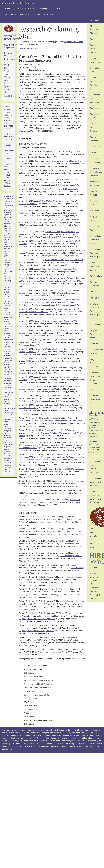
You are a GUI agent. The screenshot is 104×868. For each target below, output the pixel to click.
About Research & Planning (95, 30)
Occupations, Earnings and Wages (96, 253)
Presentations (96, 276)
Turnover (94, 344)
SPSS (50, 680)
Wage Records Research (94, 363)
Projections (95, 292)
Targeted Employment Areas (95, 334)
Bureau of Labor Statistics (94, 49)
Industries (94, 153)
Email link (8, 96)
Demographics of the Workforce (96, 98)
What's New (48, 14)
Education (94, 108)
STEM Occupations (95, 323)
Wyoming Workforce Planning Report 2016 (37, 619)
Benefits (94, 39)
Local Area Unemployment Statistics (96, 172)
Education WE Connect (94, 127)
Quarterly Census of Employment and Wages (95, 309)
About (16, 9)
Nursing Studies (93, 219)
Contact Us (95, 20)
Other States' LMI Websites (95, 266)
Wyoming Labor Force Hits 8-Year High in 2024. (60, 152)
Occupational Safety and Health (96, 240)
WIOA (93, 390)
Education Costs (94, 116)
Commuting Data (95, 70)
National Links (94, 203)
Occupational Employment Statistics (96, 482)
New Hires (94, 211)
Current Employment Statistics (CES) (95, 83)
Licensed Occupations (95, 161)
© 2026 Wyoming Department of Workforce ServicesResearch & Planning (95, 586)
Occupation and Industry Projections (95, 467)
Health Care (95, 147)
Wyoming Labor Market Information (18, 3)
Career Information (95, 60)
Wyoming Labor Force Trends (51, 9)
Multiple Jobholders (95, 193)
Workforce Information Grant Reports (95, 378)
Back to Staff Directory (29, 48)
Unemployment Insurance (96, 352)
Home (8, 9)
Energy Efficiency (94, 139)
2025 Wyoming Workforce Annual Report (23, 14)
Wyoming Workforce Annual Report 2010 (55, 652)
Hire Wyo (96, 560)
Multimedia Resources (95, 184)
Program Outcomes (94, 284)
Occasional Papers (95, 228)
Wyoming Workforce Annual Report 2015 (36, 631)
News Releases (29, 9)
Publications (95, 298)
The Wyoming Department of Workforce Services (96, 527)
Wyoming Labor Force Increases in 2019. (57, 170)
